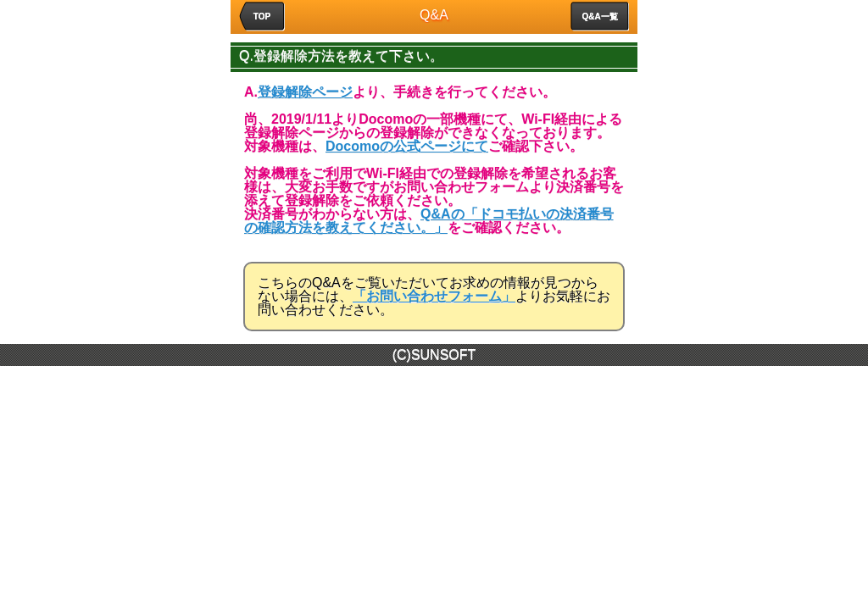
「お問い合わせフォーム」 (434, 296)
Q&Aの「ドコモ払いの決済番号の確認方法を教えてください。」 (429, 221)
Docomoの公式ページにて (407, 146)
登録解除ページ (305, 92)
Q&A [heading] (434, 15)
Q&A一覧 (599, 17)
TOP (262, 17)
